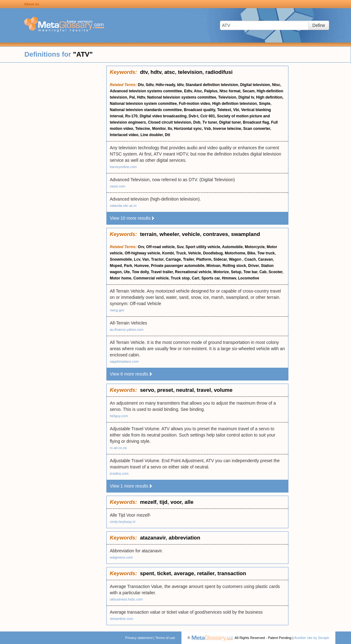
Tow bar (250, 272)
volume (223, 390)
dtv (144, 72)
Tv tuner (210, 122)
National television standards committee (146, 110)
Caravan (265, 259)
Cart (196, 278)
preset (165, 390)
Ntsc (276, 85)
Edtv (188, 91)
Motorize (221, 272)
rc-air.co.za (118, 448)
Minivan (214, 266)
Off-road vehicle (160, 247)
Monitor (159, 129)
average (184, 573)
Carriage (173, 259)
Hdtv (141, 97)
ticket (164, 573)
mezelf (148, 502)
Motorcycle (255, 247)
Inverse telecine (227, 129)
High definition (269, 97)
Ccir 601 (208, 116)
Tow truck (266, 253)
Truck (181, 253)
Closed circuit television (170, 122)
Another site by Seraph (312, 638)
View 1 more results (131, 486)
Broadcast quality (200, 110)
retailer (206, 573)
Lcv (137, 259)
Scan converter (257, 129)
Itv (170, 129)
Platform (204, 259)
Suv (180, 247)
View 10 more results (132, 218)
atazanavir (153, 538)
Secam (249, 91)
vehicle (191, 234)
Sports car (211, 278)
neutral (185, 390)
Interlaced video (124, 135)
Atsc (198, 91)
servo (147, 390)
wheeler (169, 234)
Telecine (142, 129)
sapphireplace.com (124, 361)
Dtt (168, 135)
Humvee (142, 266)
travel (204, 390)
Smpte (265, 104)
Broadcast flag (256, 122)
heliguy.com (119, 416)
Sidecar (220, 259)
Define (319, 25)
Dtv (141, 85)
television (190, 72)
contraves (216, 234)
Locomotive (249, 278)
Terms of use (165, 638)
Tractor (157, 259)
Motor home (121, 278)
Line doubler (152, 135)
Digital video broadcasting (163, 116)
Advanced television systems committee (146, 91)
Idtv (180, 85)
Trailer (188, 259)
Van (146, 259)
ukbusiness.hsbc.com (126, 599)
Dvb (197, 122)
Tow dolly (140, 272)
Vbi (236, 110)
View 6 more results (131, 374)
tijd (164, 502)
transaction (232, 573)
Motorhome (235, 253)
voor (176, 502)
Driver (253, 266)
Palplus (211, 91)
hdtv (156, 72)
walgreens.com (121, 557)
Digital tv (246, 97)
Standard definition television (212, 85)
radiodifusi (219, 72)
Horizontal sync (188, 129)
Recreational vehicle (193, 272)
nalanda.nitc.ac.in (123, 206)
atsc (170, 72)
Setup (236, 272)
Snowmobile (121, 259)
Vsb (207, 129)
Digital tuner (230, 122)
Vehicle (194, 253)
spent (147, 573)
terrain (148, 234)
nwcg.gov (117, 310)
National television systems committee (182, 97)
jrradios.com (119, 473)
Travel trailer (162, 272)
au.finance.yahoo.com (127, 330)
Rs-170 (131, 116)
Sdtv (150, 85)
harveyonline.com (123, 167)
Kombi (168, 253)
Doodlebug (213, 253)
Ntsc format (230, 91)
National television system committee (143, 104)
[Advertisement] (53, 160)
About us (32, 4)
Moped (116, 266)
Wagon (236, 259)
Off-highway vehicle (142, 253)
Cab (263, 272)
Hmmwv (229, 278)
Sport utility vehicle (203, 247)
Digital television (255, 85)
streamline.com (122, 619)
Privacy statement (139, 638)
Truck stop (180, 278)
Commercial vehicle (151, 278)
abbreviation (184, 538)
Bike (251, 253)
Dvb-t (193, 116)
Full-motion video (195, 104)
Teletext (224, 110)
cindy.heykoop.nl (122, 522)
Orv (141, 247)
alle (189, 502)
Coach (250, 259)
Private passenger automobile (178, 266)
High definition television (234, 104)
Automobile (232, 247)
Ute (127, 272)
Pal (132, 97)
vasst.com (118, 186)
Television (227, 97)
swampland (245, 234)
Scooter (276, 272)
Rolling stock (234, 266)
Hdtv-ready (165, 85)
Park (128, 266)
